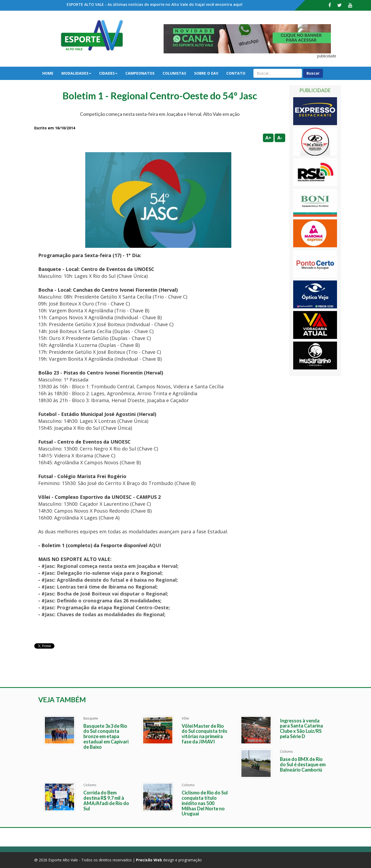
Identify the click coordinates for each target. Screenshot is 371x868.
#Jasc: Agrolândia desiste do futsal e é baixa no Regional (109, 580)
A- (280, 138)
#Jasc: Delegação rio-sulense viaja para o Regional (101, 573)
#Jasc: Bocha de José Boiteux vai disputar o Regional (104, 594)
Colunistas (174, 73)
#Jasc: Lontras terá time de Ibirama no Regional (99, 587)
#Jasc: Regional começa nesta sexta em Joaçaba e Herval (109, 566)
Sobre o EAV (206, 73)
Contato (236, 73)
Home (48, 73)
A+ (268, 138)
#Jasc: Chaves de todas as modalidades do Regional (103, 614)
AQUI (155, 545)
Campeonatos (140, 73)
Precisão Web (149, 860)
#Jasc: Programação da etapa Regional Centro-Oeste (105, 607)
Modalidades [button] (76, 73)
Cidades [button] (108, 73)
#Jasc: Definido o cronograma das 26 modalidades (101, 601)
